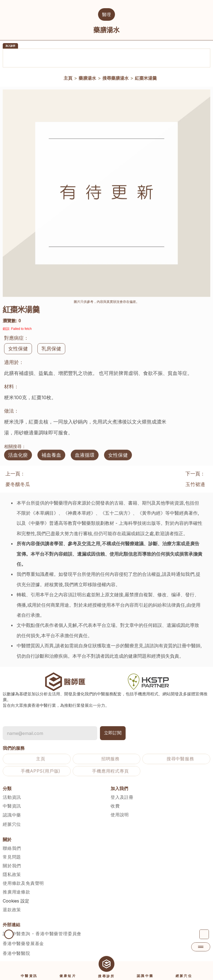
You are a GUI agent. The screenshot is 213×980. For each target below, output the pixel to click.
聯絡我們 (12, 848)
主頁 (68, 79)
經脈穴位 (12, 824)
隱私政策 (12, 874)
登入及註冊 (122, 797)
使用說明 (120, 815)
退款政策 (12, 910)
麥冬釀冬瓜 (18, 484)
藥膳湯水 (87, 79)
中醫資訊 (12, 806)
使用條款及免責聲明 (23, 883)
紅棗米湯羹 (146, 79)
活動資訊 (12, 797)
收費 (115, 806)
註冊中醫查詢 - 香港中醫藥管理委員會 (42, 934)
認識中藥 (12, 815)
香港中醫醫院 (17, 953)
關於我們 (12, 866)
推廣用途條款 (17, 892)
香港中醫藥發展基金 (23, 943)
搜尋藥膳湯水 (115, 79)
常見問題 (12, 857)
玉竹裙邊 (195, 484)
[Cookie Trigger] (16, 901)
